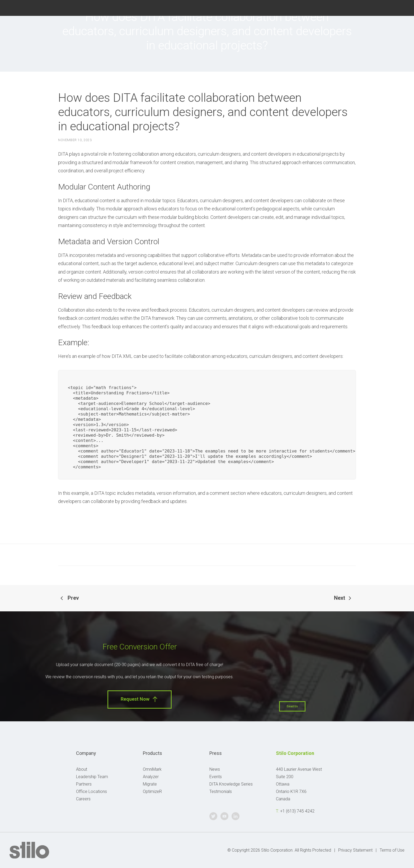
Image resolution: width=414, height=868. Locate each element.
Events (216, 777)
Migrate (150, 784)
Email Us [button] (292, 706)
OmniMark (152, 769)
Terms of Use (392, 850)
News (215, 769)
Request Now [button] (140, 699)
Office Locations (91, 791)
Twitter (375, 7)
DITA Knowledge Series (231, 784)
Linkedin (401, 7)
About (82, 769)
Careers (83, 799)
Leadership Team (92, 777)
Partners (84, 784)
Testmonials (221, 791)
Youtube (388, 7)
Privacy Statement (355, 850)
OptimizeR (152, 791)
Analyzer (151, 777)
